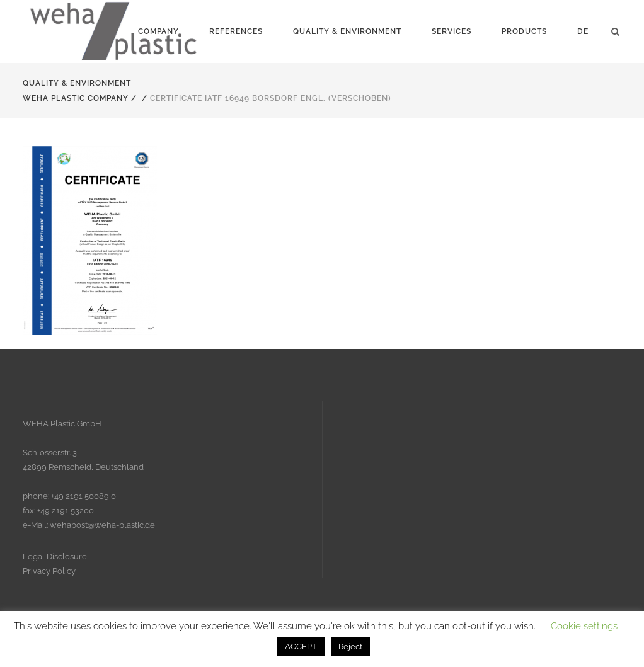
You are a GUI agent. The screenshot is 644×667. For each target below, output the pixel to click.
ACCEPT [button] (301, 647)
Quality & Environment (77, 83)
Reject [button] (350, 647)
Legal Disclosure (55, 556)
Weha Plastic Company (76, 98)
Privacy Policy (49, 571)
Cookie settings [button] (584, 626)
